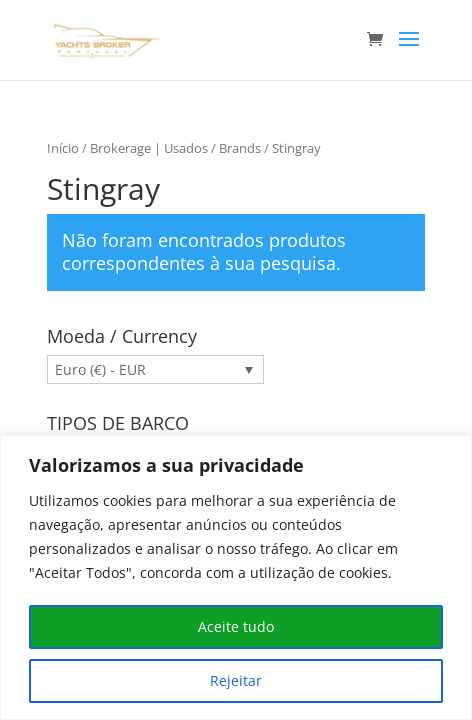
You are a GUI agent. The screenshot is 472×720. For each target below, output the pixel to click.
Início (63, 148)
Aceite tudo (236, 626)
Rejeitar (236, 680)
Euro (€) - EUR (100, 369)
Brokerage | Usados (149, 148)
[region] (236, 577)
